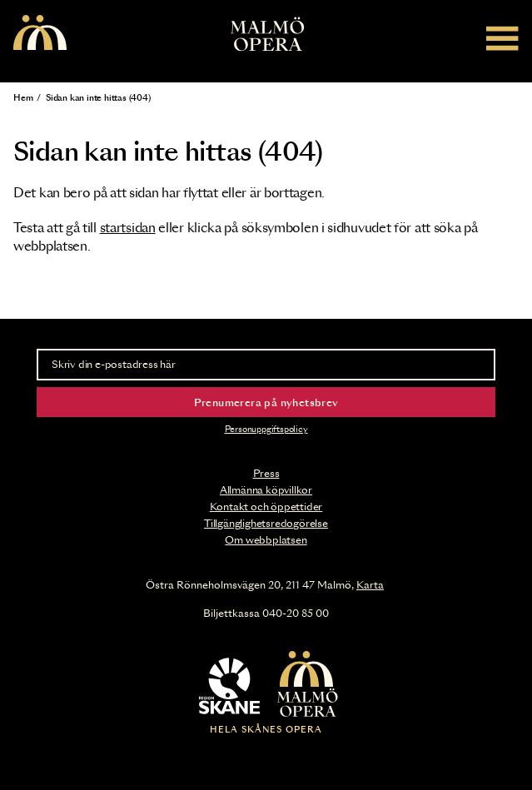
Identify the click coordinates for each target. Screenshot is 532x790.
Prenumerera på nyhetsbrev (266, 403)
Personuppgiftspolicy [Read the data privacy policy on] (266, 430)
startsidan (128, 229)
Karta (370, 585)
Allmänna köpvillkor (266, 490)
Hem (23, 98)
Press (266, 474)
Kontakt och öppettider (266, 507)
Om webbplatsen (266, 540)
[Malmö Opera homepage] (40, 34)
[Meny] (502, 38)
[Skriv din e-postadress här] (266, 365)
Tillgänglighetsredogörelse (266, 524)
